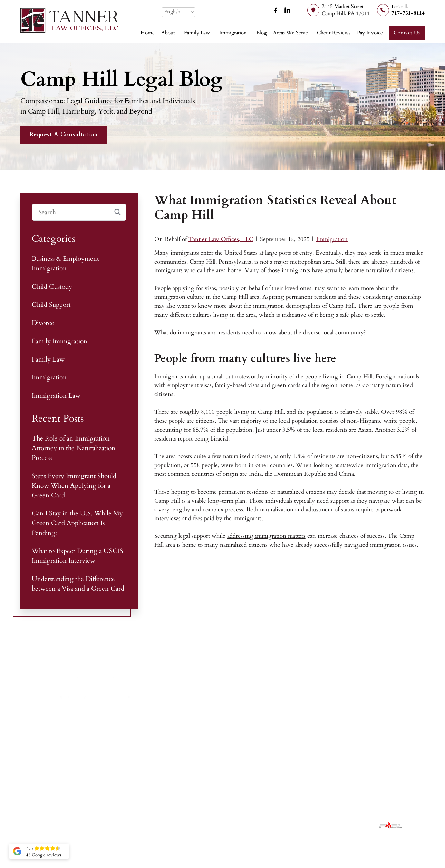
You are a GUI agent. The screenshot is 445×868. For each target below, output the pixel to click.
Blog (261, 33)
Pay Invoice (370, 33)
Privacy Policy (236, 825)
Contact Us (407, 33)
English (172, 12)
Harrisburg (371, 762)
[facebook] (276, 10)
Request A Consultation (64, 134)
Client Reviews (334, 33)
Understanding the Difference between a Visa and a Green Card (78, 584)
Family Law (197, 33)
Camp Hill (371, 750)
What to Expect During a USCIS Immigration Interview (78, 556)
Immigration (233, 33)
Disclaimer (205, 825)
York (364, 774)
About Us (294, 762)
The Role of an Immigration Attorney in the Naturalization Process (74, 448)
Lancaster (369, 786)
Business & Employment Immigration (65, 264)
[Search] (79, 212)
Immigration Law (56, 396)
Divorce (43, 323)
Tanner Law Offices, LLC (221, 239)
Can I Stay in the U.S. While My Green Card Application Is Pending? (77, 523)
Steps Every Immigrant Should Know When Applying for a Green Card (74, 486)
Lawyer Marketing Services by (356, 825)
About (168, 33)
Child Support (51, 305)
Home (148, 33)
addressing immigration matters (266, 536)
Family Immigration (60, 341)
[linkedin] (288, 10)
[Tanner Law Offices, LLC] (69, 20)
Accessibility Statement (280, 825)
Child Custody (52, 287)
